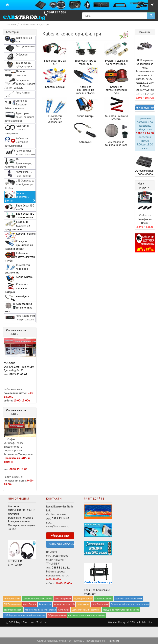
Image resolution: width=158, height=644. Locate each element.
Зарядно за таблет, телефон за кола (121, 610)
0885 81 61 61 (18, 374)
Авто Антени (18, 94)
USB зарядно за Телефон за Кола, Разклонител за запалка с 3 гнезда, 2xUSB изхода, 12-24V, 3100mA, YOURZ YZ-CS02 (145, 75)
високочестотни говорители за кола (87, 615)
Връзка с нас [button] (60, 536)
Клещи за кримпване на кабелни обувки (86, 90)
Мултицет (90, 594)
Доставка (13, 514)
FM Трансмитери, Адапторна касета (18, 163)
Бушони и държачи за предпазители (116, 62)
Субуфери (16, 56)
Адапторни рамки (83, 599)
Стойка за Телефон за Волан (145, 219)
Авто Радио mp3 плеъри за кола (20, 318)
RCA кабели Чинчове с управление (55, 119)
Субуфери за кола (57, 615)
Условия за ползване (20, 518)
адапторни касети (13, 610)
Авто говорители (63, 599)
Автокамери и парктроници (18, 174)
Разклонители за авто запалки (20, 152)
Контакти (13, 506)
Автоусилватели (12, 599)
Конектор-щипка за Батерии (116, 117)
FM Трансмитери (12, 604)
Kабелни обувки (55, 87)
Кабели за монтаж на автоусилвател (16, 142)
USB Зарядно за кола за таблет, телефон (24, 615)
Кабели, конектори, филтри (20, 197)
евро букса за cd (100, 604)
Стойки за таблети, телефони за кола (130, 604)
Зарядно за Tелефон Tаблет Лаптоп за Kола (20, 84)
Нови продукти (143, 185)
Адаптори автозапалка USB (128, 599)
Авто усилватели (20, 48)
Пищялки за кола (103, 599)
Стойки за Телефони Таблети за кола (16, 104)
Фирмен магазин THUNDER (16, 332)
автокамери (83, 604)
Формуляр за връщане (22, 525)
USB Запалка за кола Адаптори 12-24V (20, 184)
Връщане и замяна (19, 521)
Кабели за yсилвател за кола (37, 599)
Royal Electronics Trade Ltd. (32, 622)
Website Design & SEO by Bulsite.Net (130, 622)
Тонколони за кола (18, 40)
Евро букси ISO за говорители (86, 62)
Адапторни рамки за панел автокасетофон (19, 117)
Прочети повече (94, 641)
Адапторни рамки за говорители (17, 129)
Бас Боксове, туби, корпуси (18, 64)
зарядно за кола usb (64, 604)
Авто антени (45, 604)
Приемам (113, 641)
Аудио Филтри (86, 116)
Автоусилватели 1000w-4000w (145, 166)
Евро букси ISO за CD (55, 62)
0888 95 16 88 (18, 469)
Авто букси (86, 142)
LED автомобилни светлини (86, 610)
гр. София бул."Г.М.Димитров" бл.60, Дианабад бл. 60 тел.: (20, 357)
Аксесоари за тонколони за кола (116, 143)
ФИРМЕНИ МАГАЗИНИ (22, 510)
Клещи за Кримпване (97, 590)
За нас (12, 529)
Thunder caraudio (15, 73)
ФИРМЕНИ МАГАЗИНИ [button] (145, 108)
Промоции (144, 32)
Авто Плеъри (30, 604)
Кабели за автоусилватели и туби (116, 90)
